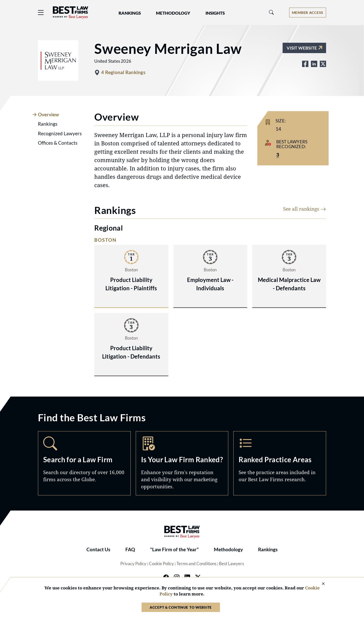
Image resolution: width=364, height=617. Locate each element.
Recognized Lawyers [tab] (60, 134)
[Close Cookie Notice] (320, 584)
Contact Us (98, 549)
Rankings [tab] (48, 124)
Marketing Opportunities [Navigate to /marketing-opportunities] (182, 463)
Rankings (268, 549)
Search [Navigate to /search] (84, 463)
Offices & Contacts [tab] (58, 143)
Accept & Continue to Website (181, 607)
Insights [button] (215, 13)
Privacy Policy (133, 564)
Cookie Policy (161, 564)
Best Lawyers (231, 564)
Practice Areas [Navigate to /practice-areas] (280, 463)
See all (305, 209)
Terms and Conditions (196, 564)
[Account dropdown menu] (308, 13)
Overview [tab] (48, 115)
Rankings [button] (130, 13)
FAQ (130, 549)
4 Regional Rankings (123, 72)
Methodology (228, 549)
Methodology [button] (173, 13)
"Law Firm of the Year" (174, 549)
